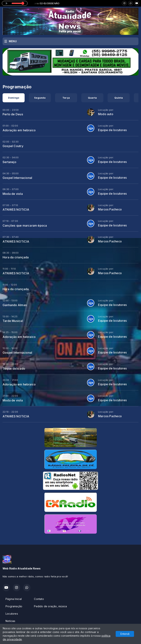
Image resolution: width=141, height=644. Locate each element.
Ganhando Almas (15, 305)
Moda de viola (13, 194)
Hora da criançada (16, 257)
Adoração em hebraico (19, 130)
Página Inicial (14, 599)
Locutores (12, 614)
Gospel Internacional (17, 178)
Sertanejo (9, 162)
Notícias (10, 621)
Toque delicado (14, 369)
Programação (14, 606)
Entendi (125, 634)
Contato (39, 599)
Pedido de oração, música (50, 606)
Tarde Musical (13, 321)
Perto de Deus (13, 114)
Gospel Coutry (13, 146)
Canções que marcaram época (25, 226)
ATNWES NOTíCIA (16, 210)
